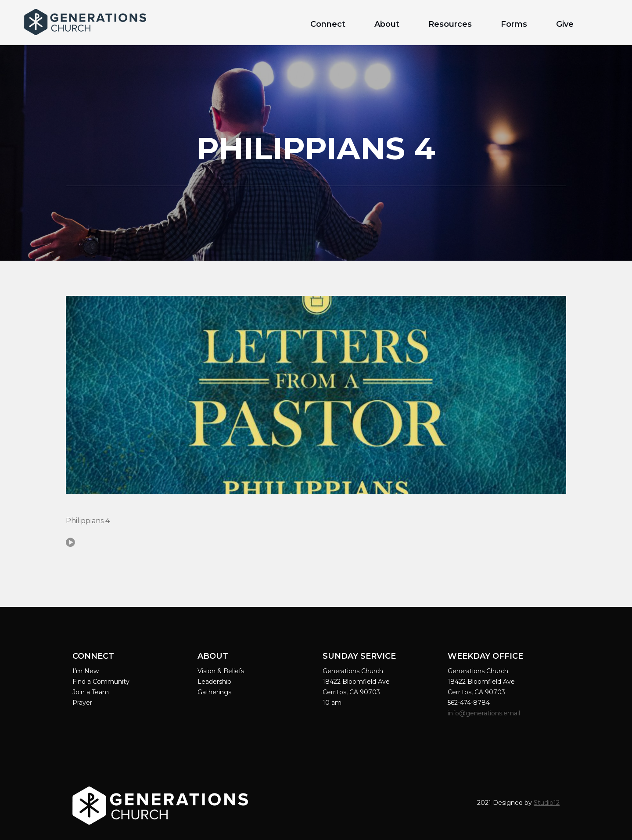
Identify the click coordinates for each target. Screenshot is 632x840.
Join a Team (91, 692)
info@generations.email (485, 713)
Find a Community (101, 682)
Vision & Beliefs (221, 671)
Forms (514, 24)
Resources (450, 24)
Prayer (82, 703)
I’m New (86, 671)
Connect (328, 24)
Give (565, 24)
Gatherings (214, 692)
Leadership (214, 682)
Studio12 (547, 803)
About (387, 24)
